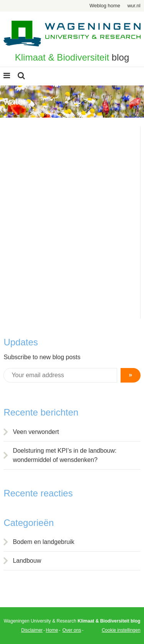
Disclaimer (32, 630)
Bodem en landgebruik (43, 542)
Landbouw (27, 561)
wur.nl (134, 6)
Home (52, 630)
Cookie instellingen (121, 630)
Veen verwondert (36, 432)
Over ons (72, 630)
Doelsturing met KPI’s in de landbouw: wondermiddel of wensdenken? (65, 455)
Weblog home (105, 6)
